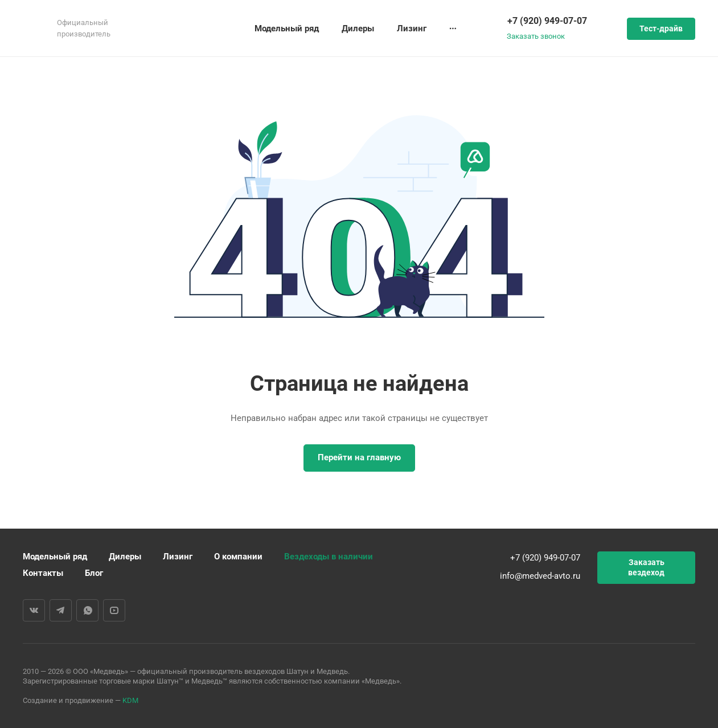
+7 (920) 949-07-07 (547, 21)
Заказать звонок (536, 36)
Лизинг (178, 557)
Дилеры (125, 557)
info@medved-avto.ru (540, 576)
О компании (238, 557)
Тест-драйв (661, 28)
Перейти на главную (359, 457)
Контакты (43, 573)
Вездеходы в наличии (329, 557)
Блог (94, 573)
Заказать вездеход (646, 567)
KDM (130, 700)
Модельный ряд (55, 557)
